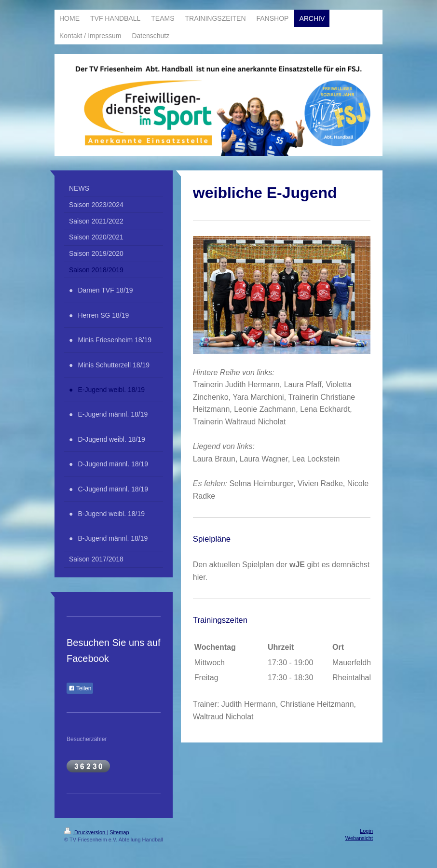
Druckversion (85, 832)
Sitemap (119, 832)
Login (366, 831)
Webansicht (359, 838)
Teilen (80, 688)
